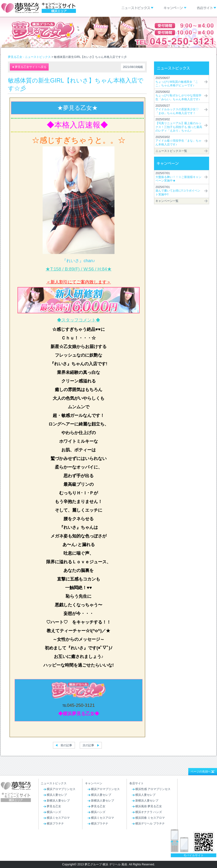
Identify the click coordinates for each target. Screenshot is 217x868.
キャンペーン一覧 (167, 201)
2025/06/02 (178, 96)
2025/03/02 (179, 125)
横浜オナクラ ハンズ (149, 812)
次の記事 (88, 745)
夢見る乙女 (54, 806)
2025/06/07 (177, 82)
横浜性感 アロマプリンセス (153, 789)
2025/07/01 (178, 177)
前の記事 (66, 745)
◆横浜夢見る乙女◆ (79, 714)
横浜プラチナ (55, 824)
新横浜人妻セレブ (58, 801)
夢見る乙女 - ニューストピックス (29, 57)
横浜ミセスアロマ (58, 818)
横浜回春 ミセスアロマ (150, 818)
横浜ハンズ (54, 812)
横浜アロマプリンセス (61, 789)
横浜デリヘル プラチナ (150, 824)
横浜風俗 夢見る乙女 (149, 806)
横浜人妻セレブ (57, 795)
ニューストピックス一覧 (171, 151)
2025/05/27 (177, 109)
